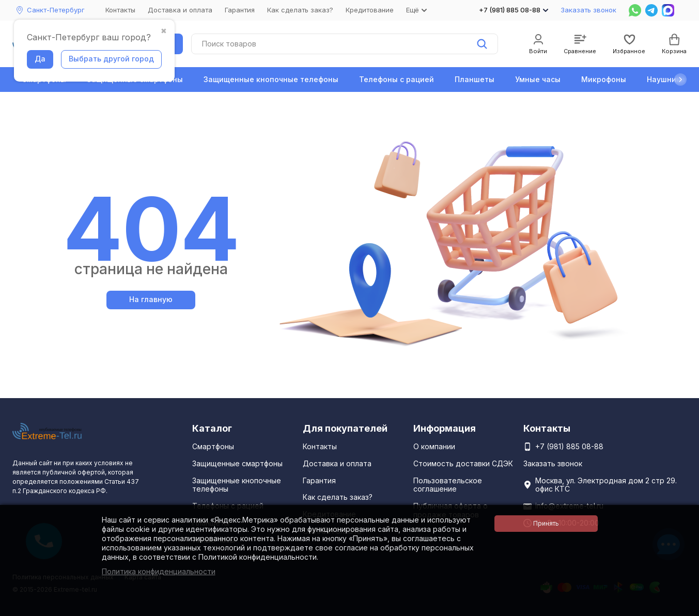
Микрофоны (604, 79)
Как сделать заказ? (300, 10)
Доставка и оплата (180, 10)
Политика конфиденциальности (159, 571)
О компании (434, 446)
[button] (680, 80)
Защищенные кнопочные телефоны (271, 79)
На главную (151, 299)
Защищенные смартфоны (237, 463)
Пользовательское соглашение (448, 485)
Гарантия (240, 10)
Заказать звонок (588, 10)
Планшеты (475, 79)
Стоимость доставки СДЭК (463, 463)
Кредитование (370, 10)
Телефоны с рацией (397, 79)
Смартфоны (213, 446)
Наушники (666, 79)
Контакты (120, 10)
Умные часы (538, 79)
